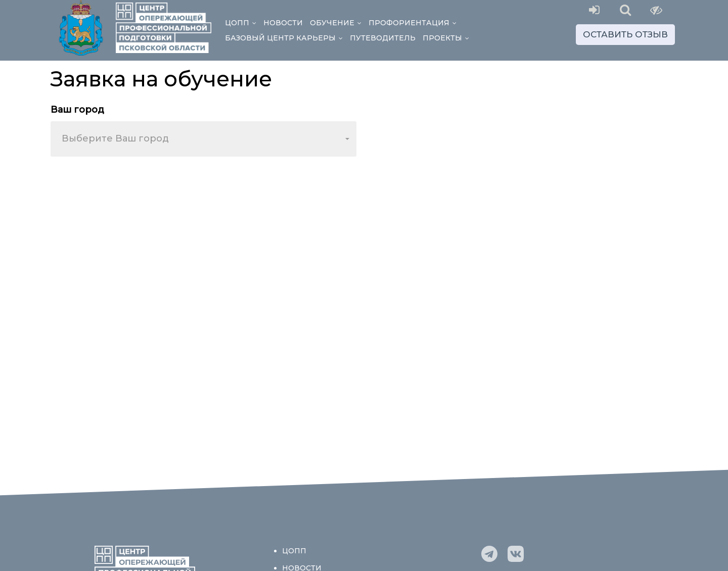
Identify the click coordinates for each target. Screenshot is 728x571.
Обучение (337, 23)
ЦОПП (242, 23)
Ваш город (77, 110)
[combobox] (203, 139)
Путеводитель (383, 38)
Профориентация (414, 23)
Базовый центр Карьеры (286, 38)
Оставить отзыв (625, 34)
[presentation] (127, 184)
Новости (283, 23)
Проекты (448, 38)
